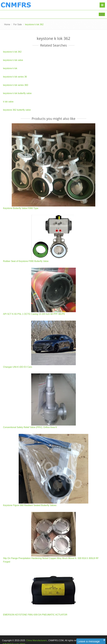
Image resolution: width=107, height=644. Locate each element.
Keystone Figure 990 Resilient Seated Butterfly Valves (30, 505)
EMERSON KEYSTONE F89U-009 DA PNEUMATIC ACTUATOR (35, 615)
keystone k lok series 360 (16, 85)
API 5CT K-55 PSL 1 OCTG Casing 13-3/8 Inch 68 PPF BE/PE (34, 314)
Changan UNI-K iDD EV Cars (18, 367)
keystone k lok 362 (12, 52)
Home (7, 24)
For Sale (18, 24)
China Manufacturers (36, 640)
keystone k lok (10, 68)
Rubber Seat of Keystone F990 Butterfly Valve (26, 261)
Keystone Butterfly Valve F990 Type (21, 208)
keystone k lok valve (13, 60)
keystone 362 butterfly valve (17, 110)
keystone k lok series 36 (15, 77)
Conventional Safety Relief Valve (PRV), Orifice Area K (30, 427)
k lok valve (8, 102)
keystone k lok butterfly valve (17, 93)
